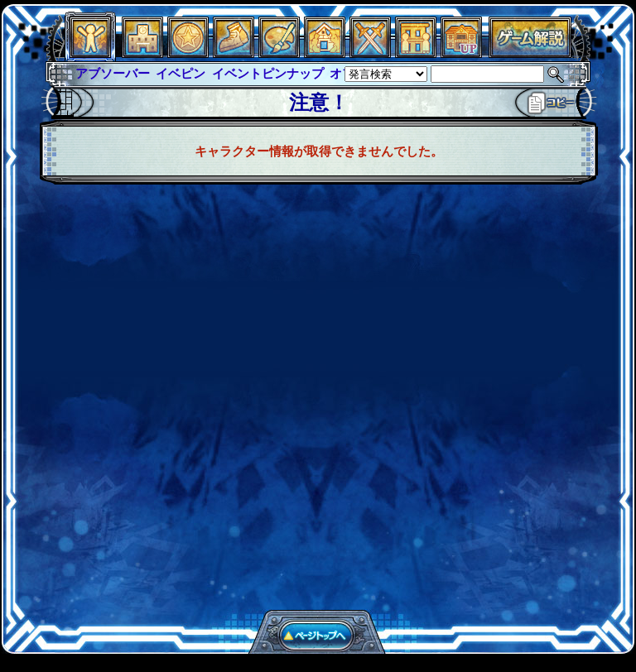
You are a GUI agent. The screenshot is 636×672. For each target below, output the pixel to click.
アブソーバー (113, 73)
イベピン (181, 73)
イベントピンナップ (268, 73)
